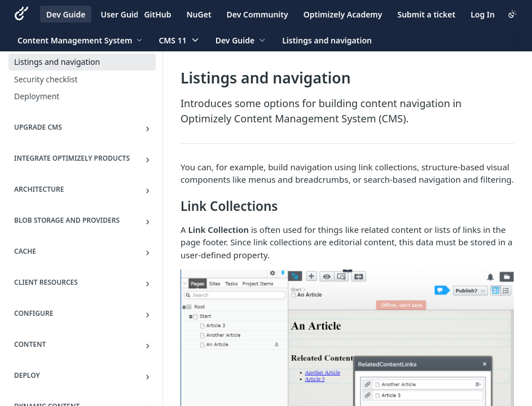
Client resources (46, 282)
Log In (483, 14)
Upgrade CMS (38, 127)
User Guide (122, 14)
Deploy (27, 375)
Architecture (39, 189)
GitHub (157, 14)
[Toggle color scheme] (512, 14)
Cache (25, 251)
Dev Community (258, 14)
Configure (34, 313)
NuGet (199, 14)
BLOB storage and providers (67, 220)
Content (30, 344)
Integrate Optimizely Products (72, 158)
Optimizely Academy (343, 14)
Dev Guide (66, 14)
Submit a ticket (426, 14)
